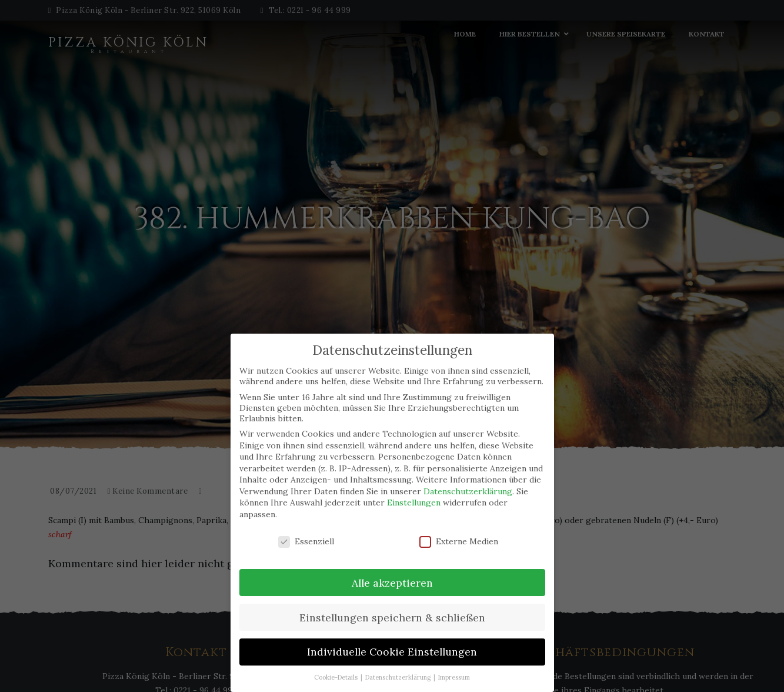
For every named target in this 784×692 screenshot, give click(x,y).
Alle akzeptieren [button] (392, 583)
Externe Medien (459, 541)
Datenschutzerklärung (468, 491)
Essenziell (306, 541)
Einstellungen (414, 503)
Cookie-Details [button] (337, 677)
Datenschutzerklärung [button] (399, 677)
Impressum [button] (454, 677)
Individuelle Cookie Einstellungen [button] (392, 652)
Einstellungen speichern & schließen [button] (392, 618)
